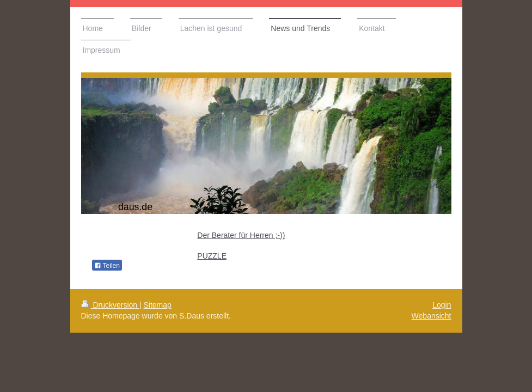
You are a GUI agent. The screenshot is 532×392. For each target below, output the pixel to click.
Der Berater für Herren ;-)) (241, 235)
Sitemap (158, 305)
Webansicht (432, 316)
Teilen (107, 266)
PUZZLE (212, 256)
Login (442, 305)
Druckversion (110, 305)
